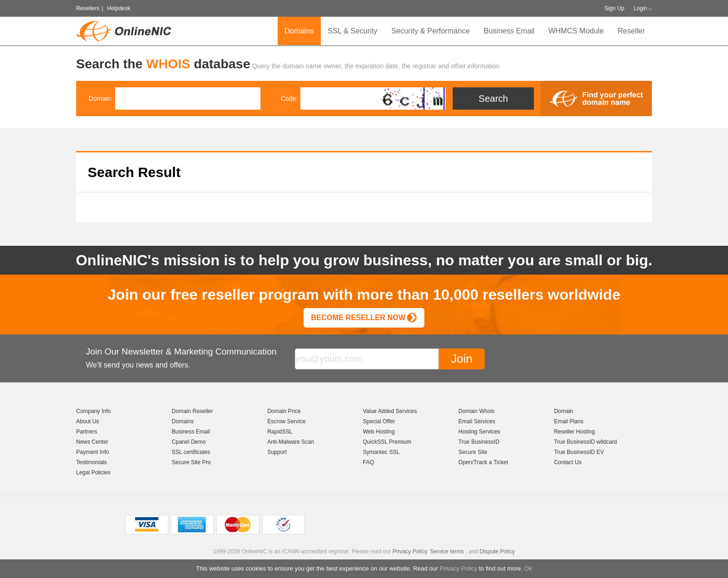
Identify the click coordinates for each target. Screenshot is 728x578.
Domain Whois (476, 411)
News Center (92, 442)
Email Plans (569, 421)
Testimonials (91, 462)
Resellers (88, 8)
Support (277, 452)
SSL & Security (353, 31)
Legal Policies (93, 473)
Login (640, 8)
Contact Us (568, 462)
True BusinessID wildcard (585, 442)
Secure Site (473, 452)
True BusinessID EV (579, 452)
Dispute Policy (497, 552)
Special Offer (379, 421)
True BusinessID (479, 442)
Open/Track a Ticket (483, 462)
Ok (528, 568)
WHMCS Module (576, 31)
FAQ (368, 462)
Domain (563, 411)
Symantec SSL (381, 452)
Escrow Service (287, 421)
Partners (87, 432)
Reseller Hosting (574, 432)
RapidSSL (280, 432)
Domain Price (284, 411)
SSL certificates (191, 452)
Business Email (509, 31)
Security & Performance (431, 31)
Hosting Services (479, 432)
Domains (299, 31)
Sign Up (614, 8)
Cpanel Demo (189, 442)
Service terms (447, 552)
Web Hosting (378, 432)
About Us (88, 421)
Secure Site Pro (191, 462)
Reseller (631, 31)
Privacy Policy (458, 568)
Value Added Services (390, 411)
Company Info (94, 411)
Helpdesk (118, 8)
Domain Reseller (192, 411)
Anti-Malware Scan (291, 442)
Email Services (477, 421)
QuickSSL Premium (387, 442)
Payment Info (93, 452)
